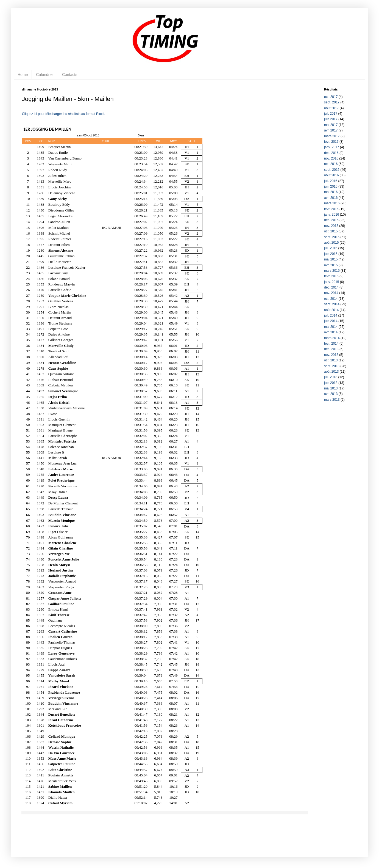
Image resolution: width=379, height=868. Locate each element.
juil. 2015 (331, 248)
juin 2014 (331, 321)
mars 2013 (332, 400)
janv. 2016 (332, 215)
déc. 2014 (331, 287)
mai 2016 (331, 192)
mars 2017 (332, 136)
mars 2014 (332, 338)
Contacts (70, 75)
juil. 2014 (331, 315)
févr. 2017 (331, 142)
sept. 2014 (332, 304)
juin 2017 (331, 119)
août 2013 (331, 372)
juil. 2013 (331, 377)
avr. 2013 (331, 394)
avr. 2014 (331, 332)
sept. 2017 (332, 102)
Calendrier (45, 75)
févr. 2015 (331, 276)
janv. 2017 (332, 147)
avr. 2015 (331, 265)
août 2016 (331, 175)
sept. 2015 (332, 237)
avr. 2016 (331, 198)
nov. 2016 (331, 158)
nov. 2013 (331, 355)
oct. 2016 (331, 164)
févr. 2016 (331, 209)
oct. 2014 (331, 299)
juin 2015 (331, 254)
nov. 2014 (331, 293)
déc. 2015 (331, 220)
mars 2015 (332, 271)
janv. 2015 (332, 282)
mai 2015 (331, 259)
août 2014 (331, 310)
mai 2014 (331, 327)
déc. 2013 (331, 349)
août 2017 (331, 108)
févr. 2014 (331, 344)
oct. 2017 (331, 97)
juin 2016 (331, 186)
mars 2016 (332, 203)
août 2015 (331, 243)
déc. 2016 (331, 153)
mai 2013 (331, 388)
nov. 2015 (331, 226)
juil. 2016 (331, 181)
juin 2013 (331, 383)
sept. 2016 (332, 170)
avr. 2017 (331, 130)
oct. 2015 (331, 231)
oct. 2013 (331, 360)
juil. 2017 (331, 114)
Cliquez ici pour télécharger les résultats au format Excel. (64, 114)
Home (23, 75)
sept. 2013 (332, 366)
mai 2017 (331, 125)
